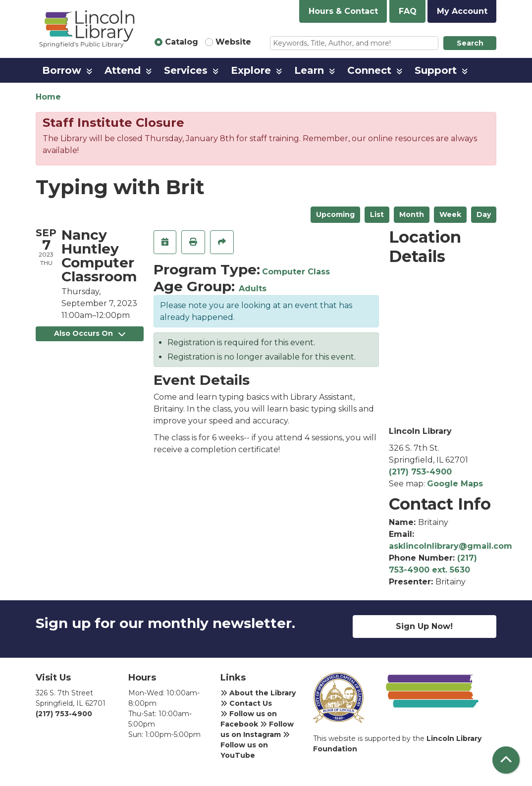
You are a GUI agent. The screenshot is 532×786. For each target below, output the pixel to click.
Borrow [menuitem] (62, 70)
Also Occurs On (90, 333)
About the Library (258, 693)
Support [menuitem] (436, 70)
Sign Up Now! (424, 626)
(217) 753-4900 (420, 472)
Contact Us (246, 703)
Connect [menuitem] (369, 70)
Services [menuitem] (186, 70)
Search (470, 43)
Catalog (182, 42)
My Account (462, 11)
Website (233, 42)
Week (450, 214)
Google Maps (455, 484)
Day (484, 214)
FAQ (408, 11)
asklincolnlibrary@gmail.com (451, 546)
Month (412, 214)
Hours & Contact (343, 11)
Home (48, 97)
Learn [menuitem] (309, 70)
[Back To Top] (506, 760)
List (377, 214)
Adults (253, 288)
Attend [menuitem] (123, 70)
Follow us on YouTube (255, 745)
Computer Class (296, 272)
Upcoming (335, 214)
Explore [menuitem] (251, 70)
